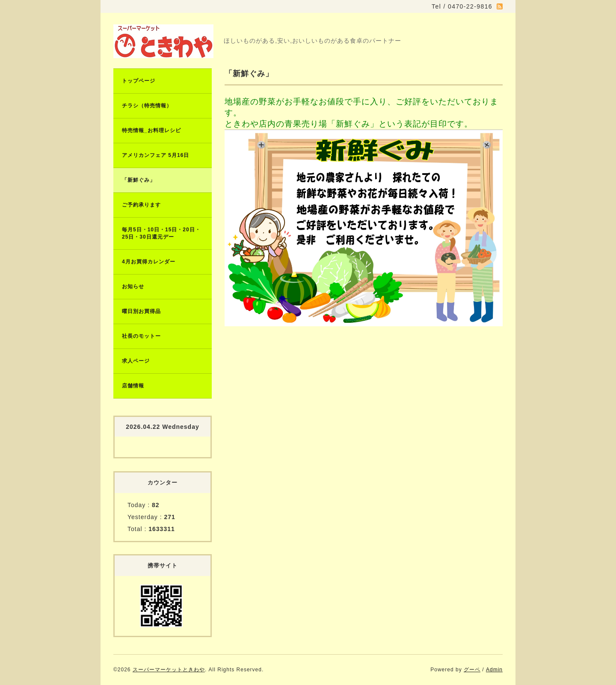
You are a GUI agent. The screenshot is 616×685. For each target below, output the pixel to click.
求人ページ (136, 361)
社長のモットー (141, 336)
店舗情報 (133, 386)
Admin (494, 670)
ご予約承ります (141, 205)
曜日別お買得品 (141, 311)
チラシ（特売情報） (147, 106)
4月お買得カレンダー (149, 262)
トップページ (139, 81)
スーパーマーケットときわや (169, 670)
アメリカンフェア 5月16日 (155, 155)
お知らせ (133, 286)
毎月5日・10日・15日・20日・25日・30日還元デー (161, 233)
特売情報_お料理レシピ (151, 130)
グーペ (472, 670)
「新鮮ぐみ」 (139, 180)
